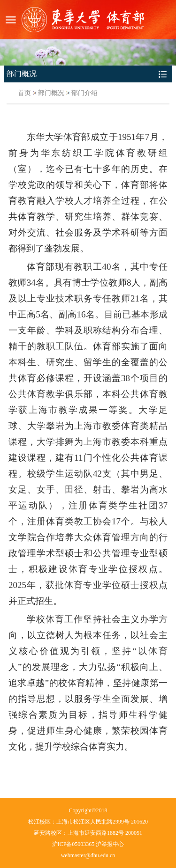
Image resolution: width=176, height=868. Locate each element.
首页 (24, 93)
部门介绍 (84, 93)
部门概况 (51, 93)
